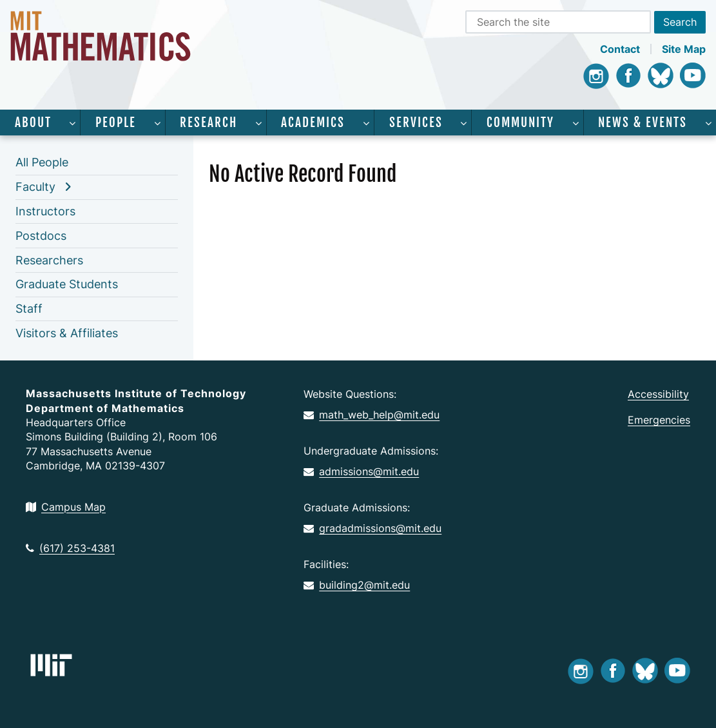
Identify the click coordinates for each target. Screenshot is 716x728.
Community (520, 123)
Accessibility (658, 394)
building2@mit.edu (357, 585)
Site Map (684, 49)
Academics (313, 123)
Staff (29, 309)
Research (208, 123)
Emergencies (659, 420)
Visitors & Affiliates (67, 333)
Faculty (35, 187)
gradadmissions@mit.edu (373, 528)
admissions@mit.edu (361, 471)
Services (416, 123)
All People (42, 162)
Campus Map (66, 507)
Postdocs (41, 236)
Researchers (49, 260)
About (33, 123)
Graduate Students (67, 284)
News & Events (643, 123)
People (116, 123)
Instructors (45, 211)
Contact (620, 49)
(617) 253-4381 (70, 548)
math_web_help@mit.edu (372, 415)
